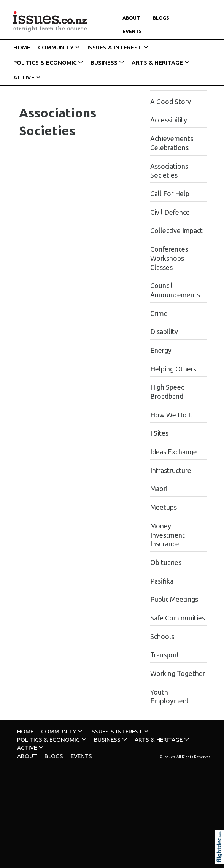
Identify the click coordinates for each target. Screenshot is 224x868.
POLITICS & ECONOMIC (45, 63)
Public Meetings (174, 599)
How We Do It (172, 415)
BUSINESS (104, 63)
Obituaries (166, 563)
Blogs (161, 18)
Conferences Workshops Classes (169, 258)
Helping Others (173, 369)
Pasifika (162, 581)
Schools (162, 637)
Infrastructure (171, 470)
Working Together (178, 674)
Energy (161, 350)
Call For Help (170, 194)
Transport (165, 655)
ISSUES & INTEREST (115, 47)
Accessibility (169, 120)
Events (132, 31)
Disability (164, 332)
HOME (22, 47)
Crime (159, 313)
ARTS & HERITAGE (157, 63)
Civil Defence (170, 212)
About (131, 18)
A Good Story (171, 102)
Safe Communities (178, 618)
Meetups (164, 507)
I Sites (159, 433)
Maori (159, 489)
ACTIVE (24, 77)
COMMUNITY (56, 47)
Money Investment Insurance (168, 535)
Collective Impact (176, 231)
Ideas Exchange (174, 452)
